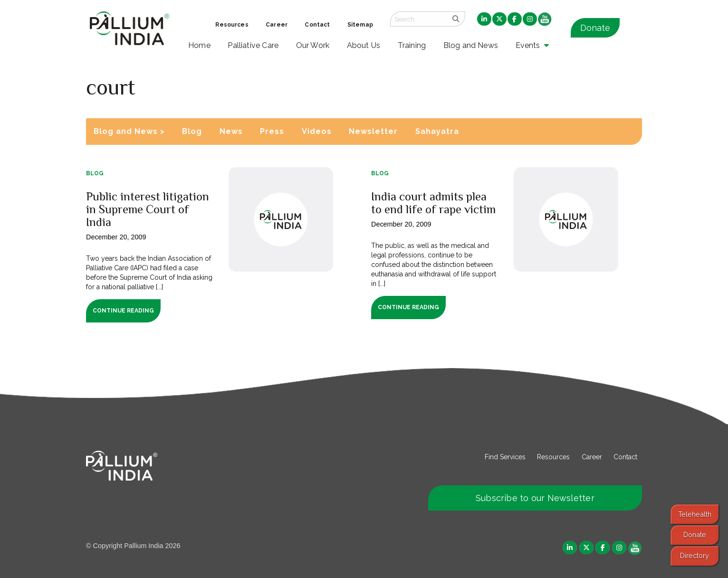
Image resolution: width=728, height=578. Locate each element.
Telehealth (695, 514)
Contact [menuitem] (317, 25)
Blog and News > (129, 131)
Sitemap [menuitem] (360, 25)
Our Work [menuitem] (313, 45)
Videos (317, 131)
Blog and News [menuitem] (471, 45)
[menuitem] (484, 19)
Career (592, 457)
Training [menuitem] (412, 45)
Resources (553, 457)
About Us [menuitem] (364, 45)
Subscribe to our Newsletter (535, 498)
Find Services (505, 457)
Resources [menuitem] (232, 25)
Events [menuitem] (528, 45)
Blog (192, 131)
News (231, 131)
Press (272, 131)
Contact (625, 457)
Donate (595, 28)
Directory (694, 555)
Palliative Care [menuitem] (253, 45)
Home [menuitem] (199, 45)
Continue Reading (123, 311)
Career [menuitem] (277, 25)
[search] (456, 19)
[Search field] (419, 19)
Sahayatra (437, 131)
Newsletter (373, 131)
